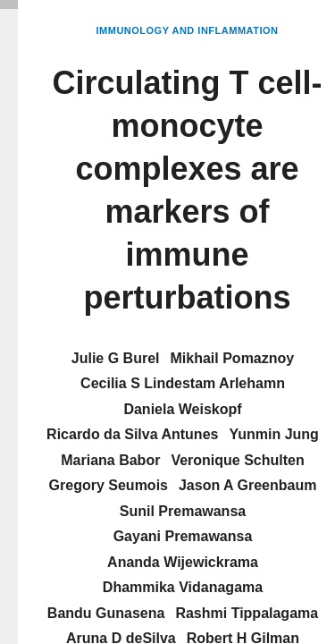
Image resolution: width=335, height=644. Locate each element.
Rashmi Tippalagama (247, 613)
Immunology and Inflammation (188, 30)
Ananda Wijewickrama (183, 562)
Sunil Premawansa (183, 511)
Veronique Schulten (237, 460)
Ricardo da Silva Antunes (132, 434)
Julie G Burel (116, 358)
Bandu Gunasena (106, 613)
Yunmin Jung (273, 434)
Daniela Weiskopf (182, 409)
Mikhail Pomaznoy (233, 358)
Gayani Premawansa (183, 536)
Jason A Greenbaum (247, 485)
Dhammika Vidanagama (183, 587)
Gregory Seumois (109, 485)
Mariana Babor (110, 460)
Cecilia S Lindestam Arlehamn (183, 383)
